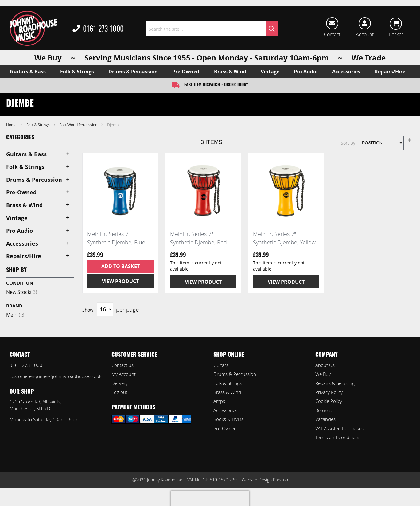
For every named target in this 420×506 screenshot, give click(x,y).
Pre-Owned (225, 428)
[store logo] (33, 28)
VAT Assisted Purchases (339, 428)
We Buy (323, 374)
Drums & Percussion (235, 374)
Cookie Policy (329, 401)
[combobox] (212, 29)
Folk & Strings (39, 125)
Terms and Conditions (338, 437)
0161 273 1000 (98, 29)
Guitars (221, 365)
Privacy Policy (329, 392)
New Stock (22, 292)
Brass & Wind (227, 392)
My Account (124, 374)
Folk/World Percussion (79, 125)
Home (12, 125)
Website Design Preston (265, 480)
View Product (120, 281)
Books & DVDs (228, 419)
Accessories (225, 410)
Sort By (348, 143)
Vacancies (325, 419)
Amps (219, 401)
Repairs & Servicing (335, 383)
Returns (323, 410)
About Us (325, 365)
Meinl (16, 315)
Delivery (120, 383)
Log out (119, 392)
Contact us (122, 365)
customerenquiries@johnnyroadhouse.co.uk (55, 376)
